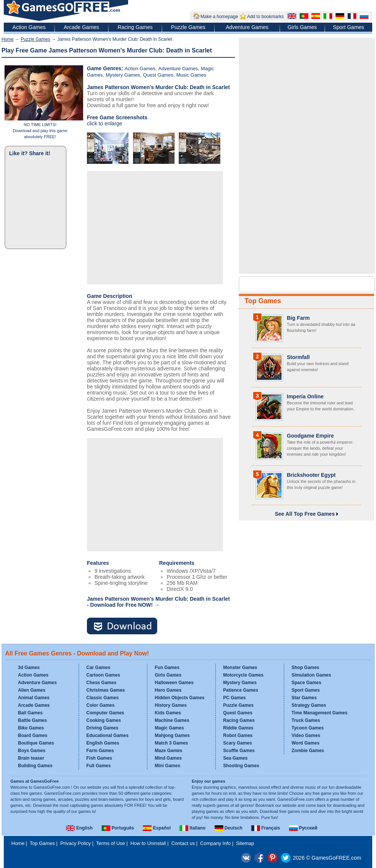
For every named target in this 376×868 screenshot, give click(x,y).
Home (8, 39)
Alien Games (32, 690)
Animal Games (34, 698)
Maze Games (169, 751)
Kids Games (168, 713)
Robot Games (238, 735)
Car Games (98, 668)
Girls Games (302, 27)
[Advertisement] (155, 228)
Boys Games (32, 751)
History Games (171, 705)
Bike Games (31, 728)
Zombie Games (308, 751)
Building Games (35, 766)
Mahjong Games (173, 735)
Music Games (191, 75)
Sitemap (245, 843)
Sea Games (236, 758)
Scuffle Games (239, 751)
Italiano (192, 828)
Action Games (29, 27)
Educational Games (108, 735)
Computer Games (105, 713)
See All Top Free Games (306, 514)
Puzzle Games (188, 27)
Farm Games (100, 751)
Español (157, 828)
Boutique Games (36, 743)
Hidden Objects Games (180, 698)
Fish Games (99, 758)
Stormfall (298, 357)
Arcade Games (81, 27)
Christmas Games (106, 690)
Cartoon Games (103, 675)
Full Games (99, 766)
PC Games (235, 698)
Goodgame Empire (310, 436)
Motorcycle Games (244, 675)
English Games (103, 743)
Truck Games (306, 720)
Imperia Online (305, 396)
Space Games (307, 683)
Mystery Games (123, 75)
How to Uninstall (148, 843)
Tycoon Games (308, 728)
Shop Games (306, 668)
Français (266, 828)
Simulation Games (312, 675)
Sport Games (348, 27)
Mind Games (168, 758)
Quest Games (158, 75)
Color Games (101, 705)
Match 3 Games (172, 743)
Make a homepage (219, 17)
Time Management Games (320, 713)
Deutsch (229, 828)
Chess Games (101, 683)
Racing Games (135, 27)
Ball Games (30, 713)
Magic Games (169, 728)
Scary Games (238, 743)
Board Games (33, 735)
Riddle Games (238, 728)
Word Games (306, 743)
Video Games (306, 735)
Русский (303, 828)
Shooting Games (241, 766)
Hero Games (168, 690)
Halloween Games (174, 683)
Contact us (183, 843)
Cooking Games (104, 720)
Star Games (304, 698)
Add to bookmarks (265, 17)
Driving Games (103, 728)
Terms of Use (111, 843)
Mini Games (168, 766)
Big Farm (298, 318)
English (79, 828)
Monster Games (240, 668)
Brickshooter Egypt (311, 475)
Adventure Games (247, 27)
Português (118, 828)
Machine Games (172, 720)
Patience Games (241, 690)
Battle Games (33, 720)
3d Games (29, 668)
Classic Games (103, 698)
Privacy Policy (75, 843)
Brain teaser (31, 758)
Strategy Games (309, 705)
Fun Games (167, 668)
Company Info (216, 843)
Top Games (263, 301)
